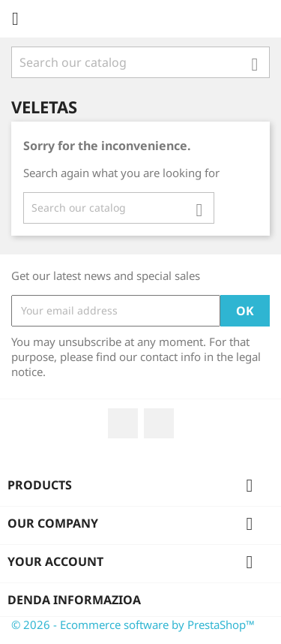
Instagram (159, 423)
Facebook (123, 423)
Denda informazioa (74, 600)
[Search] (140, 62)
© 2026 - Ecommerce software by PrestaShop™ (133, 624)
